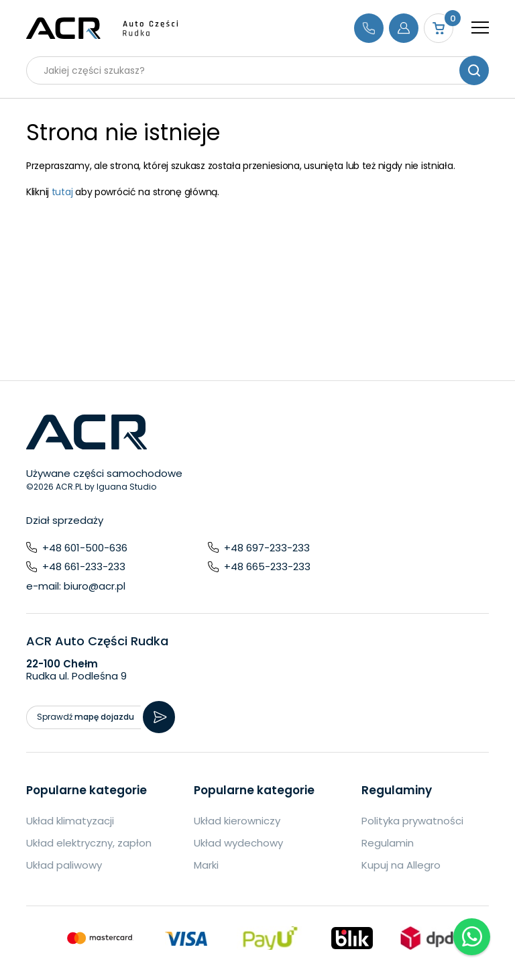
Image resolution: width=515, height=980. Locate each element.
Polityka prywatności (412, 821)
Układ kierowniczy (237, 821)
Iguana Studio (126, 487)
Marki (206, 865)
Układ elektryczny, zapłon (89, 843)
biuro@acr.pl (95, 586)
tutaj (62, 192)
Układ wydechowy (238, 843)
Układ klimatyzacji (70, 821)
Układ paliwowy (64, 865)
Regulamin (388, 843)
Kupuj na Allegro (401, 865)
